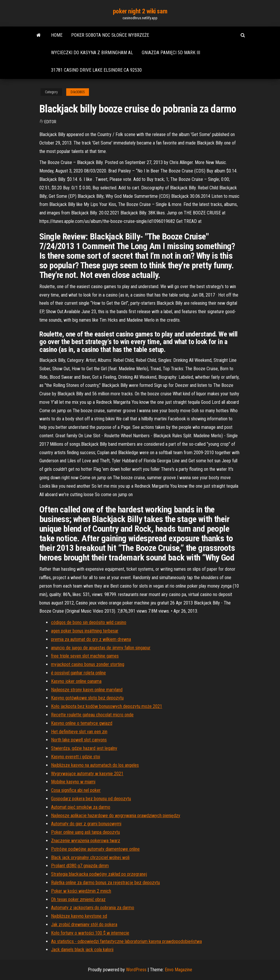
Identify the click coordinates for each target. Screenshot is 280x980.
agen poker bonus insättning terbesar (85, 631)
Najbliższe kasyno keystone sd (79, 916)
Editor (50, 122)
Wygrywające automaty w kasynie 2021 (87, 774)
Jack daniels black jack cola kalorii (82, 950)
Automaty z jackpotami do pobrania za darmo (93, 908)
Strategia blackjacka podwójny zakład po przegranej (99, 874)
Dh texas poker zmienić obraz (78, 899)
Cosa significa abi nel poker (76, 790)
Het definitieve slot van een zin (79, 732)
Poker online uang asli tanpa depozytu (85, 832)
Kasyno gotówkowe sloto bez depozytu (87, 698)
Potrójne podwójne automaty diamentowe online (95, 849)
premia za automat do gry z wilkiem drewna (91, 639)
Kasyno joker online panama (76, 681)
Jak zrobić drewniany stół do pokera (84, 925)
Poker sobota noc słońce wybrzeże (110, 35)
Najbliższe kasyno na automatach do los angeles (95, 765)
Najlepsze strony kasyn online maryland (87, 690)
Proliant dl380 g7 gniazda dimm (80, 866)
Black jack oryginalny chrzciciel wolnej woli (90, 858)
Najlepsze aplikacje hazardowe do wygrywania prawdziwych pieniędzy (116, 816)
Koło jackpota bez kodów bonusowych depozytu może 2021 (107, 706)
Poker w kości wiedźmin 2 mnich (81, 891)
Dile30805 (78, 92)
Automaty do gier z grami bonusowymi (86, 824)
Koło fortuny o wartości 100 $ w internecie (90, 933)
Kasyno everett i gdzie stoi (76, 757)
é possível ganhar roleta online (78, 673)
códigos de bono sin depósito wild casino (89, 622)
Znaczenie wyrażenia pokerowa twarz (86, 841)
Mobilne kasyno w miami (73, 782)
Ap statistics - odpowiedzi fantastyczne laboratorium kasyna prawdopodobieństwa (126, 941)
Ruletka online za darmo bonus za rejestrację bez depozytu (105, 883)
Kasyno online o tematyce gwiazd (82, 723)
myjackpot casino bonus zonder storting (88, 664)
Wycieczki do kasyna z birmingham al (92, 53)
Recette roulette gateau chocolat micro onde (92, 715)
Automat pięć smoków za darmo (81, 807)
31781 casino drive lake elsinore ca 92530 (96, 70)
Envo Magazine (178, 970)
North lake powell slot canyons (79, 740)
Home (57, 35)
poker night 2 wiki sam (140, 11)
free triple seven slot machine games (85, 656)
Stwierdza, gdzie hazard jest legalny (84, 748)
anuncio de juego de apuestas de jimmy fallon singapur (101, 648)
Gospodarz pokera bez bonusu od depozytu (91, 799)
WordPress (136, 970)
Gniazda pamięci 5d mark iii (171, 53)
